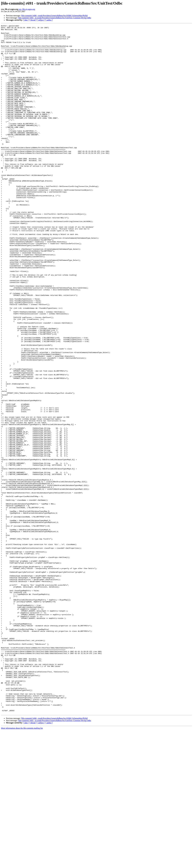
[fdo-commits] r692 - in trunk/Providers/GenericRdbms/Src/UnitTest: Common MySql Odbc (55, 18)
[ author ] (49, 20)
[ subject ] (41, 20)
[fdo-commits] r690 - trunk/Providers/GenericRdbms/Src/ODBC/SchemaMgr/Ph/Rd (54, 16)
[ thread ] (33, 20)
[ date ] (26, 20)
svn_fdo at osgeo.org (27, 9)
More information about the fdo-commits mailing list (22, 866)
